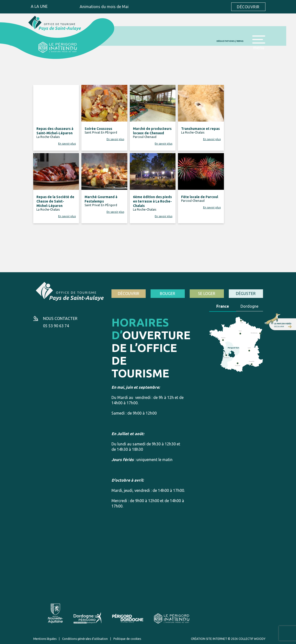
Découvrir (248, 7)
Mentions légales (45, 639)
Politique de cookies (127, 639)
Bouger (168, 294)
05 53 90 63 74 (56, 326)
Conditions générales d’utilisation (85, 639)
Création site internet (209, 639)
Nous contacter (60, 318)
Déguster (246, 294)
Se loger (207, 294)
